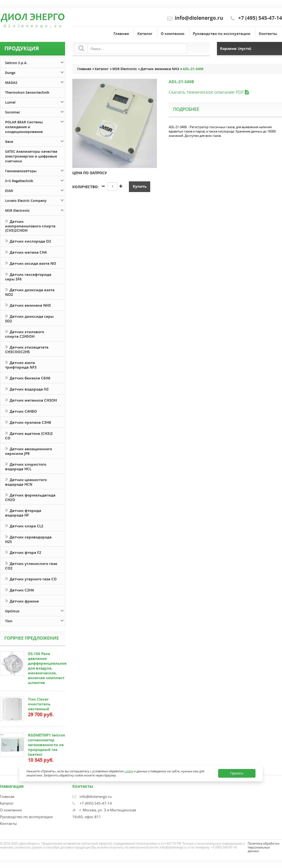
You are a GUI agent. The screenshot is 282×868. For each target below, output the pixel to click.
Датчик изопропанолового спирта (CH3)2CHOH (30, 225)
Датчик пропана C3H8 (28, 422)
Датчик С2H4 (20, 590)
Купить (140, 186)
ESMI (35, 190)
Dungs (35, 72)
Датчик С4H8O (21, 411)
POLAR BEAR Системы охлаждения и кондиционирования (35, 126)
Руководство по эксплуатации (222, 34)
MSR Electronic (35, 210)
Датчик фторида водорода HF (23, 512)
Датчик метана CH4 (26, 252)
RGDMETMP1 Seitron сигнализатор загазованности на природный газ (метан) (47, 745)
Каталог (145, 34)
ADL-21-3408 (194, 69)
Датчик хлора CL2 (24, 526)
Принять (237, 773)
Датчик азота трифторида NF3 (21, 364)
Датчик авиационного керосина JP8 (29, 451)
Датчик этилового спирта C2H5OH (25, 334)
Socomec (35, 111)
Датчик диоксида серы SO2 (29, 318)
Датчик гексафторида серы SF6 (28, 276)
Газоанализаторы (35, 170)
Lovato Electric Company (35, 200)
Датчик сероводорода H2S (28, 539)
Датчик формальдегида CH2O (30, 497)
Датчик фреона (22, 601)
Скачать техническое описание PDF (209, 92)
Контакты (268, 34)
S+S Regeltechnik (35, 180)
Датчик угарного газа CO (31, 579)
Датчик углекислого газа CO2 (31, 565)
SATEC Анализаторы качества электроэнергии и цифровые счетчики (31, 156)
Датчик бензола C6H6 (28, 378)
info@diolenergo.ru (199, 18)
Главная (121, 34)
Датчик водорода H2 (27, 389)
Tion (35, 620)
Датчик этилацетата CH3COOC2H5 (27, 349)
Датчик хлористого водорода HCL (26, 466)
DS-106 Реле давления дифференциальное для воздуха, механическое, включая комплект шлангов (47, 668)
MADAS (35, 82)
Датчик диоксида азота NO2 (30, 292)
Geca (35, 141)
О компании (173, 34)
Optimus (35, 610)
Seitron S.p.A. (35, 62)
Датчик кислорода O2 (28, 241)
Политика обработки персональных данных (264, 847)
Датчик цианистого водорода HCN (26, 482)
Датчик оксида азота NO (31, 263)
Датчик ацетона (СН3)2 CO (29, 435)
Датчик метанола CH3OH (31, 400)
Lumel (35, 102)
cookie (129, 771)
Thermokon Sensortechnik (27, 92)
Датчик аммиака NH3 (28, 305)
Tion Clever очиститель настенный (39, 704)
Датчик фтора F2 (23, 552)
